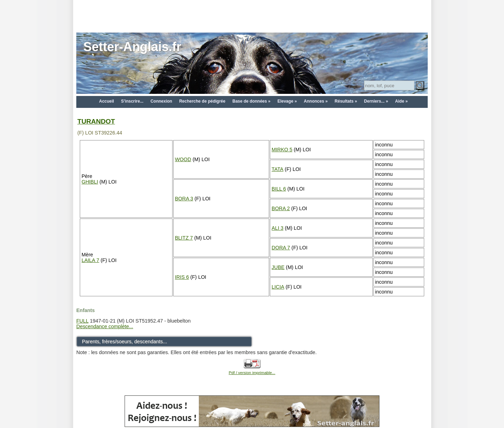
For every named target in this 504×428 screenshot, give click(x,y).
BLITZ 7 (184, 238)
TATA (278, 169)
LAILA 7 (90, 260)
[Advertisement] (252, 16)
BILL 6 (279, 189)
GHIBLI (90, 182)
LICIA (278, 287)
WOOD (183, 159)
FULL (82, 321)
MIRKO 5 (282, 150)
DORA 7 (281, 248)
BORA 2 (281, 208)
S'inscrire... (132, 101)
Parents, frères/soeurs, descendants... (124, 341)
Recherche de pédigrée (202, 101)
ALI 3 (278, 228)
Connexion (161, 101)
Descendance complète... (105, 326)
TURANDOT (96, 121)
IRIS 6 (182, 277)
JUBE (278, 267)
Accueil (107, 101)
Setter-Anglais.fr (132, 47)
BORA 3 (184, 199)
